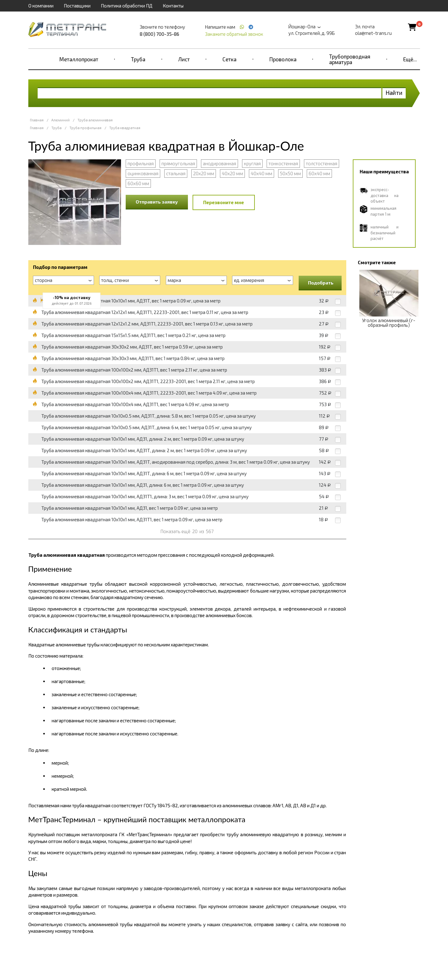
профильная (141, 163)
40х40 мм (261, 173)
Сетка (229, 59)
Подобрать (321, 283)
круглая (252, 163)
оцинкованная (143, 173)
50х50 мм (290, 173)
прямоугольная (178, 163)
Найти (394, 93)
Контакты (173, 6)
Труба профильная (85, 128)
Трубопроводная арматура (350, 59)
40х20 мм (232, 173)
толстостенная (322, 163)
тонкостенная (283, 163)
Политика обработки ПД (127, 6)
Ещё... (410, 59)
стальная (176, 173)
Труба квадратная (125, 128)
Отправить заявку (157, 202)
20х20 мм (204, 173)
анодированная (219, 163)
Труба (138, 59)
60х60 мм (138, 183)
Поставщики (77, 6)
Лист (184, 59)
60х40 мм (319, 173)
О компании (41, 6)
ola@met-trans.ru (373, 33)
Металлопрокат (79, 59)
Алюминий (61, 120)
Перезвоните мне (224, 202)
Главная (37, 120)
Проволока (283, 59)
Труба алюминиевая (95, 120)
